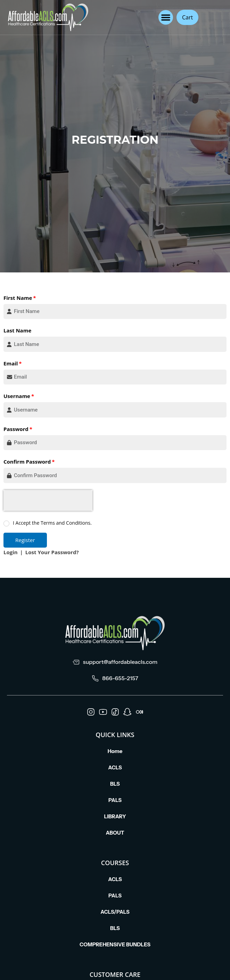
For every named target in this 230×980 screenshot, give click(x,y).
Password (16, 429)
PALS (115, 800)
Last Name (17, 330)
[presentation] (48, 500)
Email (11, 363)
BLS (115, 784)
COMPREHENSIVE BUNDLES (115, 944)
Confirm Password (27, 462)
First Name (18, 298)
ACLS (115, 767)
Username (17, 396)
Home (115, 751)
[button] (166, 17)
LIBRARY (115, 816)
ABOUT (115, 833)
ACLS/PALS (115, 912)
